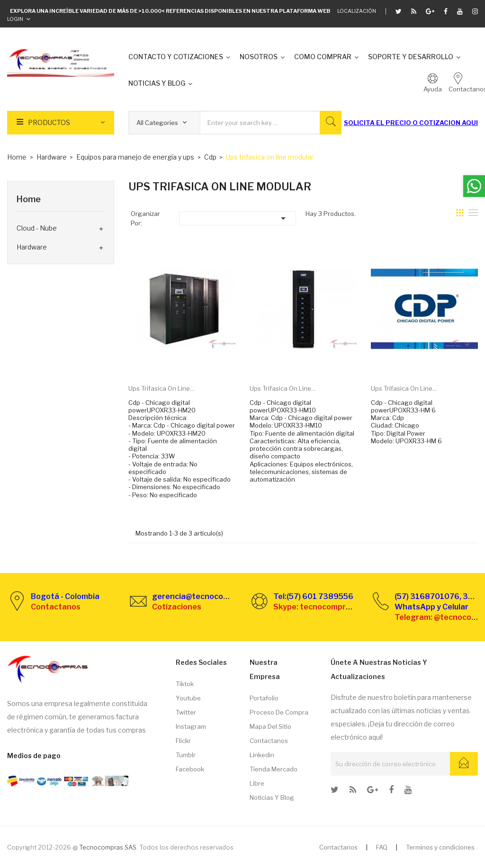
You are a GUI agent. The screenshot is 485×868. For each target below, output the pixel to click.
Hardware (32, 247)
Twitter (186, 712)
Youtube (188, 698)
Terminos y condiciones (440, 847)
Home (29, 199)
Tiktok (185, 684)
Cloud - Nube (37, 228)
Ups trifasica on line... (161, 388)
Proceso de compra (279, 712)
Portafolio (264, 698)
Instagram (191, 726)
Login (15, 19)
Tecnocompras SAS (108, 847)
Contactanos (269, 741)
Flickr (183, 741)
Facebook (190, 769)
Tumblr (186, 755)
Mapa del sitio (270, 726)
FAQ (382, 847)
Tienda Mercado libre (274, 776)
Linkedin (262, 755)
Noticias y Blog (272, 797)
